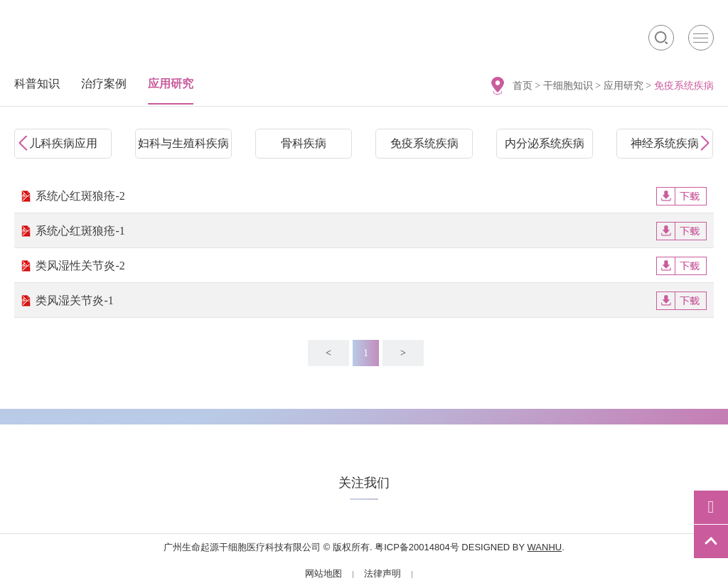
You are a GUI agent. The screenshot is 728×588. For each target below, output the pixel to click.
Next (703, 143)
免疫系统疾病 (424, 143)
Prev (25, 143)
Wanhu (545, 547)
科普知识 (37, 84)
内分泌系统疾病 (545, 143)
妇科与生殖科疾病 (183, 143)
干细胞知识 (568, 86)
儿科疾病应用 (63, 143)
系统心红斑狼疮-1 (371, 231)
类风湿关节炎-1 (371, 300)
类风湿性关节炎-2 (371, 266)
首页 (523, 86)
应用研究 (623, 86)
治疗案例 (104, 84)
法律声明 (382, 573)
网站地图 (323, 573)
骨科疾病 (304, 143)
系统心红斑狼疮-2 (371, 196)
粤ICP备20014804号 (417, 547)
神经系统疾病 (665, 143)
